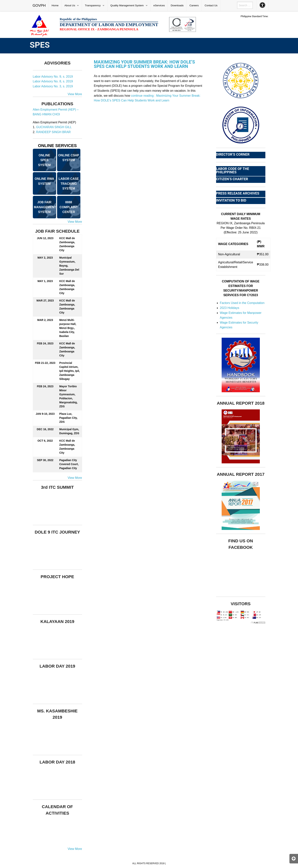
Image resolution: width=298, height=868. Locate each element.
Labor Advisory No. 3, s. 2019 (53, 86)
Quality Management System (127, 5)
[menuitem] (39, 6)
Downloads (177, 5)
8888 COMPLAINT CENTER (69, 207)
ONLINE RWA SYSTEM (44, 181)
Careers (194, 5)
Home (55, 5)
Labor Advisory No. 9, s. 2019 (53, 77)
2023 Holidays (230, 308)
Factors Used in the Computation (242, 303)
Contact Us (211, 5)
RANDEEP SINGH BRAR (53, 132)
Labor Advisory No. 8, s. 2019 (53, 81)
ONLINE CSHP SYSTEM (69, 158)
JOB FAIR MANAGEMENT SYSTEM (45, 207)
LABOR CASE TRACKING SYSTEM (69, 184)
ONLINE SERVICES (57, 146)
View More (75, 94)
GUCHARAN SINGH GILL (54, 127)
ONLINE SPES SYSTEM (44, 160)
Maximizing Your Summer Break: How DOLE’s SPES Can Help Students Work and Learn (145, 64)
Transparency (93, 5)
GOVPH (39, 5)
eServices (159, 5)
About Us (70, 5)
